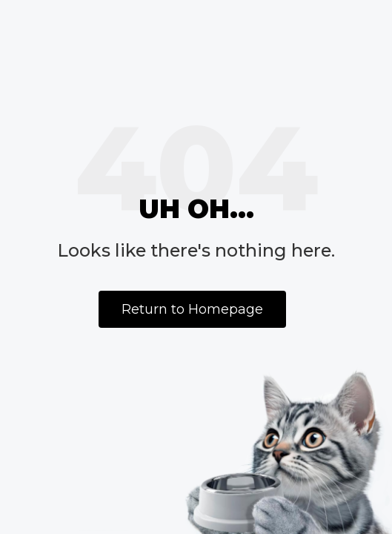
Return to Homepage (192, 309)
